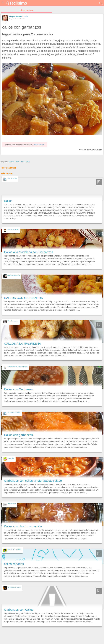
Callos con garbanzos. (19, 435)
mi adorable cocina (14, 275)
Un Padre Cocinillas (14, 412)
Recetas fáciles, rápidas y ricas (17, 367)
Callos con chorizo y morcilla (23, 526)
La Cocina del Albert (14, 587)
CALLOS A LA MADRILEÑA (22, 344)
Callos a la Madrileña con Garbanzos (29, 252)
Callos (8, 201)
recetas (11, 162)
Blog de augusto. (13, 321)
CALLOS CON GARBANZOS (23, 298)
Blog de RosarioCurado (18, 17)
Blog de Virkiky (12, 178)
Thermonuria (12, 504)
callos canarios (14, 564)
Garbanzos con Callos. (19, 610)
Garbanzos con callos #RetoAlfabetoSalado (33, 481)
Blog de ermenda (13, 230)
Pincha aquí (39, 145)
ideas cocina (26, 10)
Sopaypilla (11, 458)
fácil (23, 162)
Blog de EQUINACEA (14, 549)
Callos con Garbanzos (19, 389)
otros (18, 162)
